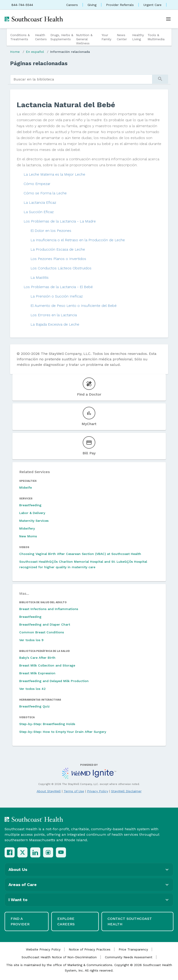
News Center (122, 37)
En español (35, 52)
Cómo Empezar (37, 184)
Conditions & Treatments (20, 37)
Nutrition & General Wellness (84, 39)
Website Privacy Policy (43, 949)
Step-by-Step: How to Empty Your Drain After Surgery (63, 732)
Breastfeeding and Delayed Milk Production (54, 681)
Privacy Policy (98, 791)
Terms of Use (74, 791)
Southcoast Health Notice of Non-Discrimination (59, 957)
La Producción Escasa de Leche (58, 249)
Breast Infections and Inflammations (49, 609)
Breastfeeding (30, 505)
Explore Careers (66, 921)
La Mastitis (40, 277)
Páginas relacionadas (39, 63)
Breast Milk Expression (37, 673)
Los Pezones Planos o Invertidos (58, 259)
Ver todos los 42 (32, 689)
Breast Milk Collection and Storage (47, 665)
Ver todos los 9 (31, 640)
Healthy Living (138, 37)
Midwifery (27, 528)
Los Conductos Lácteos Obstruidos (61, 268)
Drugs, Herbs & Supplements (62, 37)
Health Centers (41, 37)
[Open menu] (168, 19)
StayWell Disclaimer (126, 791)
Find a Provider (20, 921)
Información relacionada (70, 52)
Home (15, 52)
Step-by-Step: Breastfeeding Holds (47, 724)
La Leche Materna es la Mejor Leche (54, 174)
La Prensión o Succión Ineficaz (57, 296)
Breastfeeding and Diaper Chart (45, 624)
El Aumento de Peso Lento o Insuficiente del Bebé (74, 306)
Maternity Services (34, 521)
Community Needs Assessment (129, 957)
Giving (92, 5)
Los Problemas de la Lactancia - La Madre (60, 221)
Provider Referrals (120, 5)
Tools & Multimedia (156, 37)
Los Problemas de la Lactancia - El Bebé (58, 287)
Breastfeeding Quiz (34, 706)
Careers (72, 5)
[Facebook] (10, 852)
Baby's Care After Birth (37, 658)
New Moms (28, 536)
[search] (81, 79)
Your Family (106, 37)
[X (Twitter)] (22, 852)
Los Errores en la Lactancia (54, 315)
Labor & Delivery (32, 513)
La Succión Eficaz (39, 212)
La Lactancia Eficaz (40, 202)
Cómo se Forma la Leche (45, 193)
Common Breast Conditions (42, 632)
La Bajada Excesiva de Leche (55, 324)
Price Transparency (133, 949)
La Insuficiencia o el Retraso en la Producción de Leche (78, 240)
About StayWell (49, 791)
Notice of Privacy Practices (90, 949)
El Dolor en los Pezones (51, 231)
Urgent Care (152, 5)
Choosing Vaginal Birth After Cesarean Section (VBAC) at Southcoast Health (80, 554)
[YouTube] (61, 852)
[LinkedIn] (35, 852)
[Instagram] (48, 852)
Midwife (26, 487)
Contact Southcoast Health (130, 921)
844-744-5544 (22, 5)
